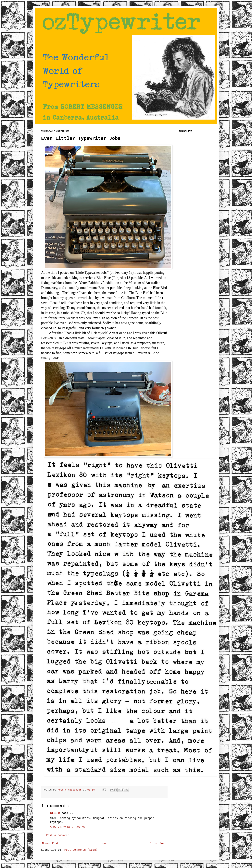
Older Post (158, 843)
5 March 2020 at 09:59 (67, 827)
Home (104, 843)
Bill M (55, 813)
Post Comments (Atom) (81, 850)
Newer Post (50, 843)
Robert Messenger (70, 790)
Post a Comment (58, 835)
